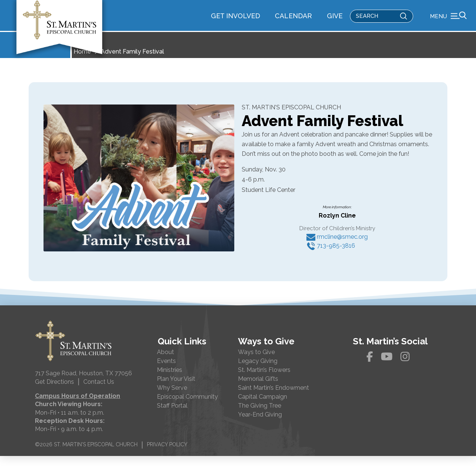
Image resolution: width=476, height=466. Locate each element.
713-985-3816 (331, 256)
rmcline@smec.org (337, 247)
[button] (448, 20)
